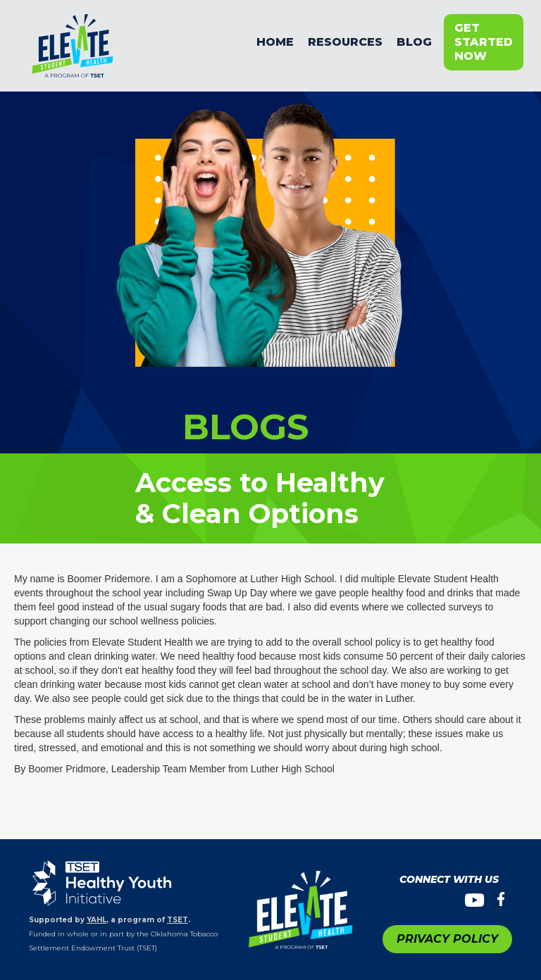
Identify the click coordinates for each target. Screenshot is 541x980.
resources (345, 42)
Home (275, 42)
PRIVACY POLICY (447, 939)
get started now (484, 42)
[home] (137, 42)
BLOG (414, 42)
